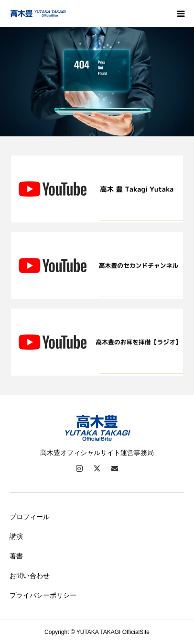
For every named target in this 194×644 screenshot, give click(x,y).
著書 (16, 556)
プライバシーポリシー (43, 595)
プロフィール (30, 517)
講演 (16, 536)
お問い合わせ (30, 576)
